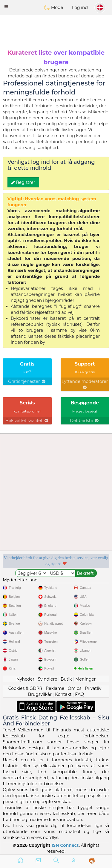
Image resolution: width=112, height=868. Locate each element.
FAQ (79, 694)
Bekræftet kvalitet (27, 421)
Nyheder (25, 679)
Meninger (85, 679)
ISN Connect (65, 845)
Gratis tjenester (27, 381)
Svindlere (48, 679)
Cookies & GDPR (25, 688)
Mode (53, 7)
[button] (6, 7)
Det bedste (85, 421)
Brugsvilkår (40, 694)
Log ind (80, 7)
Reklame (55, 688)
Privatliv (93, 688)
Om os (75, 688)
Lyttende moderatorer (85, 384)
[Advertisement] (56, 31)
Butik (66, 679)
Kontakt (63, 694)
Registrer (23, 182)
